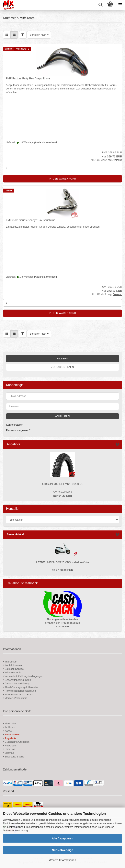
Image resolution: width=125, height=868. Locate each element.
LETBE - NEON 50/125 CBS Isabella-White (62, 562)
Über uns (9, 749)
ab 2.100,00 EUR (63, 570)
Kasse (7, 731)
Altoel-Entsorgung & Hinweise (21, 687)
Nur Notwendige (62, 850)
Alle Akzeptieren (63, 838)
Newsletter (10, 746)
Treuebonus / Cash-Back (18, 694)
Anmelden (63, 416)
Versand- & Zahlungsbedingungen (23, 676)
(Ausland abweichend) (46, 142)
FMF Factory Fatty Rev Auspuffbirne (28, 78)
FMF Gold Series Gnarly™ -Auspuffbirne (31, 220)
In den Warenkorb (63, 179)
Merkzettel (10, 723)
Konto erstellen (15, 425)
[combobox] (39, 35)
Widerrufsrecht (12, 672)
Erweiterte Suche (14, 757)
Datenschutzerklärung (15, 830)
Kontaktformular (13, 665)
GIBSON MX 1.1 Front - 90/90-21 (63, 484)
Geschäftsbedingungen (17, 680)
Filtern (63, 359)
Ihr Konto (9, 727)
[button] (7, 35)
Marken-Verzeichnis (15, 698)
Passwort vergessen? (18, 430)
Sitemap (8, 753)
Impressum (11, 662)
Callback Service (13, 669)
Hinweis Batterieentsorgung (19, 691)
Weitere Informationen (62, 860)
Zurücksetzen (62, 367)
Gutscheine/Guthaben (16, 742)
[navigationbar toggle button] (120, 5)
